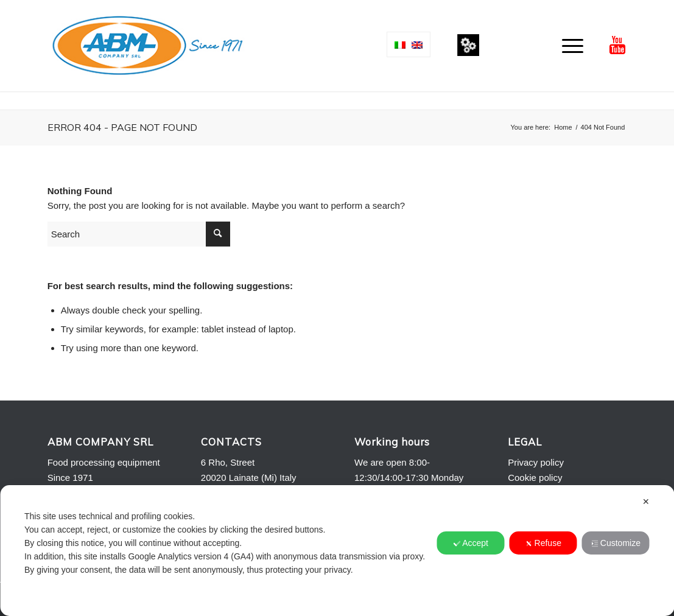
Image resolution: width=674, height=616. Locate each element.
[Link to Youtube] (617, 45)
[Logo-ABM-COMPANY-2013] (147, 46)
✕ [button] (646, 502)
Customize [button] (616, 543)
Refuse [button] (543, 543)
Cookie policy (535, 478)
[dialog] (337, 551)
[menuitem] (569, 46)
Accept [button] (471, 543)
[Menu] (569, 46)
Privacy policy (536, 462)
